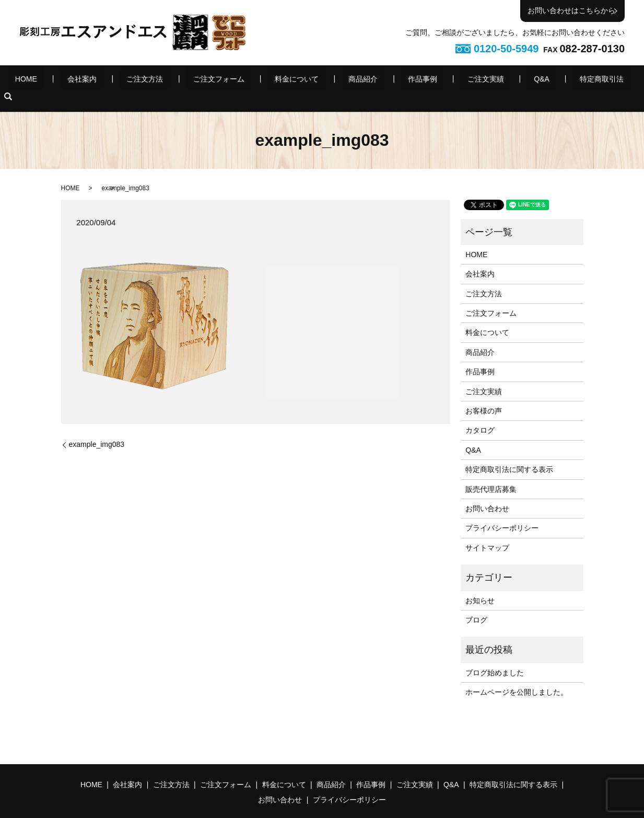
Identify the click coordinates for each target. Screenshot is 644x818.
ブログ (476, 604)
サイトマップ (487, 532)
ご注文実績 (441, 80)
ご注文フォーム (231, 80)
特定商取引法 (529, 80)
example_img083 (97, 428)
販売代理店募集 (491, 473)
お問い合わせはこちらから (571, 10)
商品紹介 (347, 80)
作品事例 (392, 80)
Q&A (484, 80)
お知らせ (480, 584)
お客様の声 (484, 395)
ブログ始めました (495, 656)
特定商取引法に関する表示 (509, 453)
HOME (80, 80)
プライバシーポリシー (502, 512)
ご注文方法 (171, 80)
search (567, 80)
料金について (295, 80)
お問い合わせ (487, 492)
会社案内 (122, 80)
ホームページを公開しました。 (517, 676)
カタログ (480, 414)
